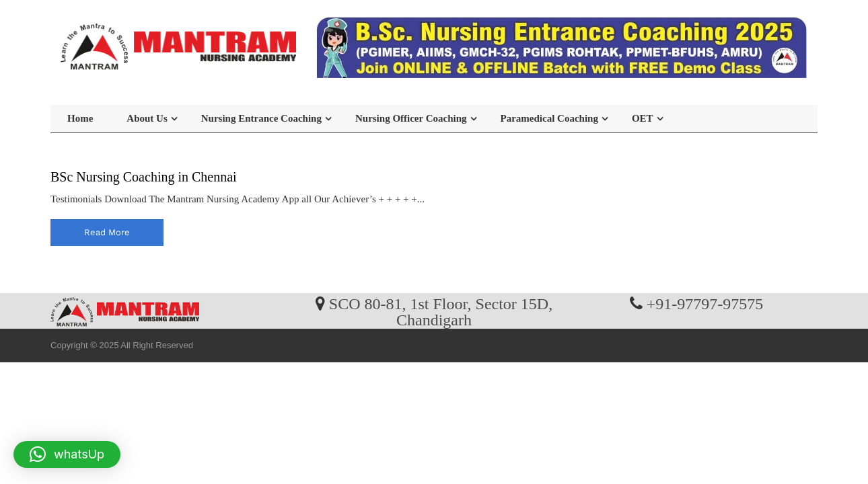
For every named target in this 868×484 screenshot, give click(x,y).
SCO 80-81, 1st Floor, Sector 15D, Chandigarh (441, 311)
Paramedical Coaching (549, 118)
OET (643, 118)
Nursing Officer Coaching (411, 118)
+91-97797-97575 (705, 303)
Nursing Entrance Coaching (261, 118)
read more (107, 232)
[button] (67, 454)
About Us (147, 118)
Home (80, 118)
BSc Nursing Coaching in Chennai (144, 177)
